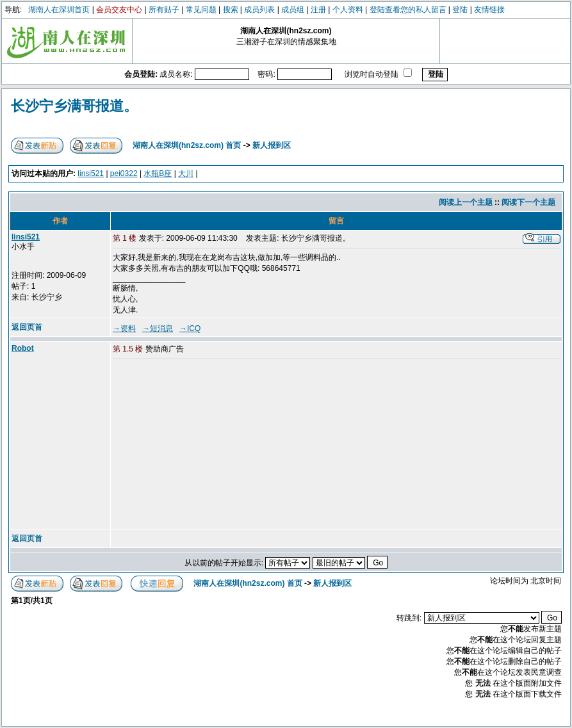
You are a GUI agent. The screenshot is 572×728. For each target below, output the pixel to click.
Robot (23, 348)
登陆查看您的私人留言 (408, 10)
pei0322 (124, 174)
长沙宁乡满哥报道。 (74, 106)
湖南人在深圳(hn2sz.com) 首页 (187, 145)
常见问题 (201, 10)
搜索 (231, 10)
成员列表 (259, 10)
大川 (186, 174)
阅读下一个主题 (528, 202)
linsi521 (91, 174)
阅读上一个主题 (466, 202)
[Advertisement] (211, 445)
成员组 (293, 10)
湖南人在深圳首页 (59, 10)
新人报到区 (272, 145)
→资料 (124, 328)
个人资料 (348, 10)
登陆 (460, 10)
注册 (318, 10)
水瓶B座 (158, 174)
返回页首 (27, 327)
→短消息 (158, 328)
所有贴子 (164, 10)
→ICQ (190, 328)
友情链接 (489, 10)
